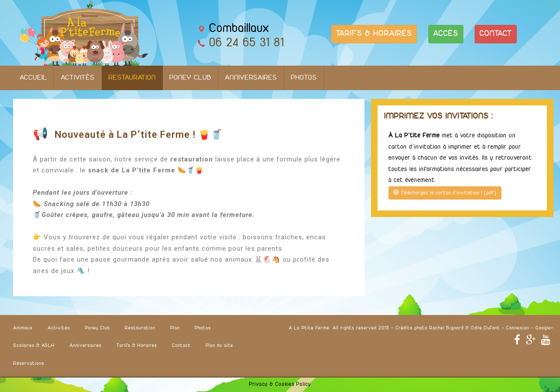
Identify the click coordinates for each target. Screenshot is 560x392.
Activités (78, 78)
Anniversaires (251, 78)
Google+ (544, 328)
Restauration (132, 78)
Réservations (29, 364)
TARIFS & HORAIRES (374, 34)
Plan (175, 328)
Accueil (33, 78)
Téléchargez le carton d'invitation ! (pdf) (445, 192)
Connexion (518, 328)
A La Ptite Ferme (309, 328)
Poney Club (190, 78)
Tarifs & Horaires (137, 346)
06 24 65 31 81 (247, 43)
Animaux (23, 328)
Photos (304, 78)
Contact (181, 346)
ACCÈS (446, 34)
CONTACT (496, 34)
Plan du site (219, 346)
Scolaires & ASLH (34, 346)
